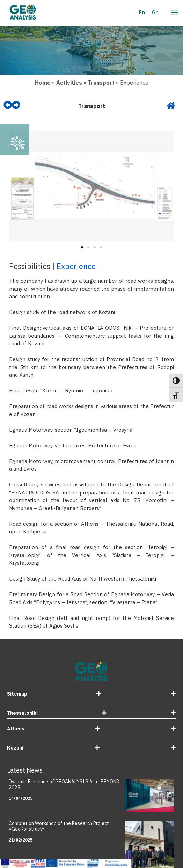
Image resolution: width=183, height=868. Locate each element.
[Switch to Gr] (155, 12)
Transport (101, 83)
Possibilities (30, 266)
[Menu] (174, 11)
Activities (69, 83)
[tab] (91, 695)
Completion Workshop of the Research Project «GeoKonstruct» (59, 826)
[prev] (8, 105)
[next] (16, 105)
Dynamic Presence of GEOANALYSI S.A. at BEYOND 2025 (64, 785)
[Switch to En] (142, 12)
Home (43, 83)
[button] (17, 187)
